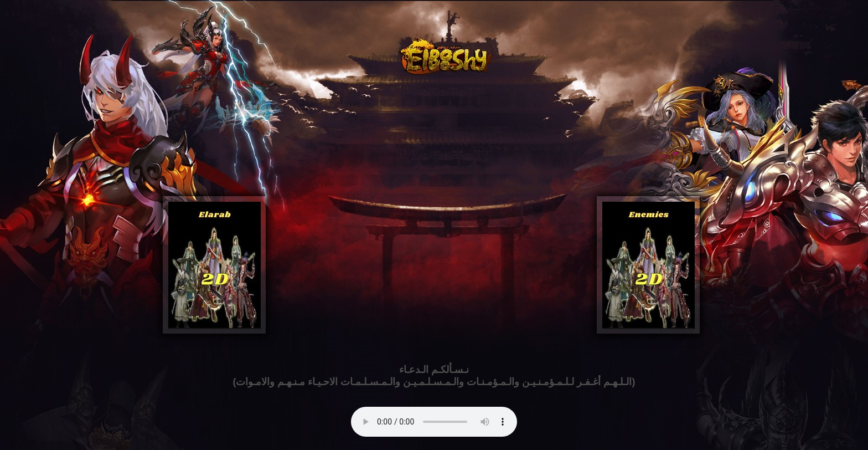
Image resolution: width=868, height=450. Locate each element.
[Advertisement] (434, 163)
